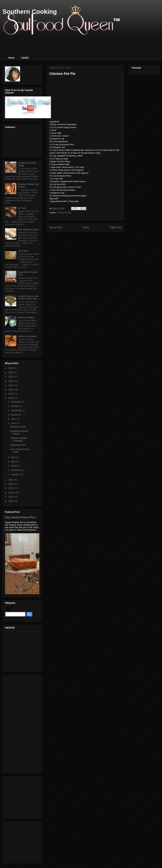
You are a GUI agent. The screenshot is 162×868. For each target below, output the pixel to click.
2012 (11, 501)
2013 (11, 497)
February (16, 470)
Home (11, 58)
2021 (11, 385)
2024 (11, 372)
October (15, 406)
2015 (11, 488)
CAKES (25, 58)
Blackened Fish (18, 445)
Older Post (116, 227)
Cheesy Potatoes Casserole (19, 439)
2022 (11, 381)
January (15, 474)
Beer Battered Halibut (29, 230)
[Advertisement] (62, 42)
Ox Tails (22, 208)
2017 (11, 480)
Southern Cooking (30, 12)
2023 (11, 377)
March (14, 466)
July (13, 419)
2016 (11, 484)
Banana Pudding (26, 318)
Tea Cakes (23, 251)
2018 (11, 398)
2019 (11, 394)
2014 (11, 493)
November (16, 402)
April (13, 462)
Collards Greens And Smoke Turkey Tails (28, 298)
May (13, 457)
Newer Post (56, 227)
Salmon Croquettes (27, 336)
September (17, 410)
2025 (11, 368)
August (15, 415)
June (14, 423)
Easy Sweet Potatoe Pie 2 (20, 517)
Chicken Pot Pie (64, 213)
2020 (11, 390)
